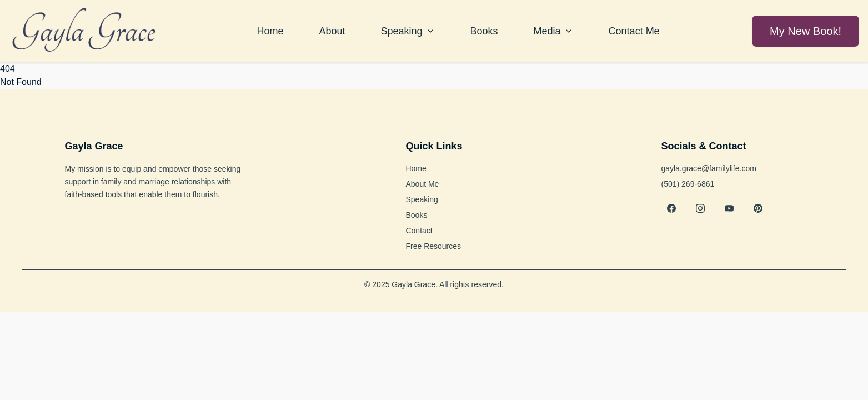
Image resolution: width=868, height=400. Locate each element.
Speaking (407, 31)
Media (553, 31)
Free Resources (433, 246)
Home (270, 31)
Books (484, 31)
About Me (422, 184)
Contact (419, 231)
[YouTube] (729, 208)
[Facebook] (671, 208)
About (332, 31)
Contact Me (634, 31)
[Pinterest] (758, 208)
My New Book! (806, 31)
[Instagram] (700, 208)
